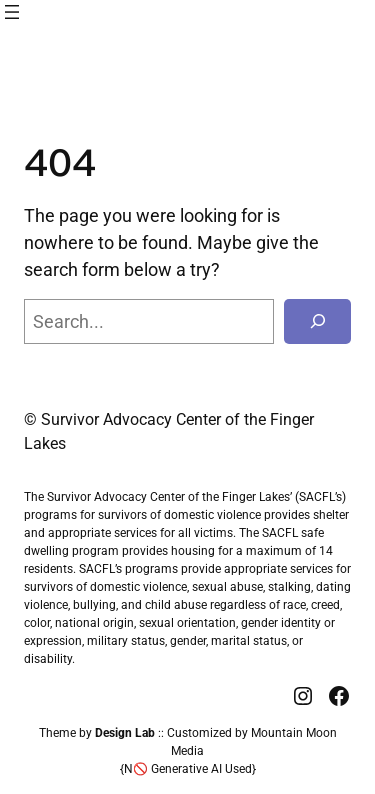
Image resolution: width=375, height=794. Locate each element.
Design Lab (125, 733)
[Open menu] (12, 12)
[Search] (317, 321)
